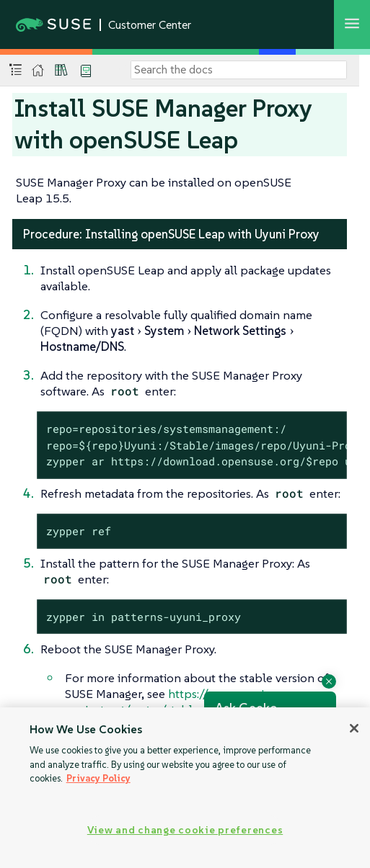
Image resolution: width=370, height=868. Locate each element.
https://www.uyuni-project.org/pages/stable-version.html (168, 702)
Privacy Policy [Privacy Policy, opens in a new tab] (98, 778)
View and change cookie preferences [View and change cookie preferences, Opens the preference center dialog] (185, 830)
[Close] (354, 728)
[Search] (239, 70)
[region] (185, 788)
